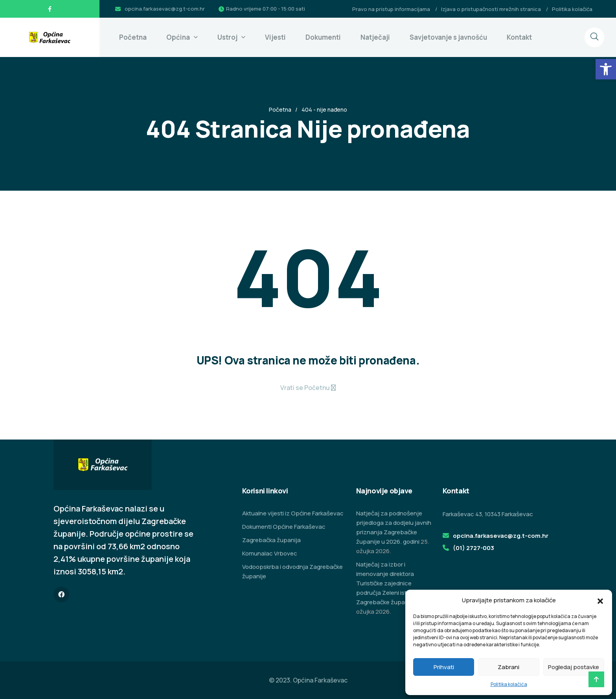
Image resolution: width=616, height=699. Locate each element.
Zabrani (508, 667)
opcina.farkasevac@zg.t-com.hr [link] (165, 9)
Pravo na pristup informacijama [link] (391, 9)
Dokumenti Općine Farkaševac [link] (284, 527)
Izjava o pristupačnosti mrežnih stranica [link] (491, 9)
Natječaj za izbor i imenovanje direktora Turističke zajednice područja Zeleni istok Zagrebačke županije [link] (385, 583)
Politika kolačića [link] (509, 684)
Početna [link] (133, 37)
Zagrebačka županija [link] (271, 540)
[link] (606, 69)
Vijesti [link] (275, 37)
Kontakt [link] (519, 37)
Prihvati (444, 667)
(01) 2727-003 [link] (473, 548)
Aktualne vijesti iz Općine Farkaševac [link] (293, 513)
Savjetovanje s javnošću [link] (448, 37)
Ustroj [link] (227, 37)
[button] (600, 600)
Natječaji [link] (375, 37)
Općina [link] (178, 37)
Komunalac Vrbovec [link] (270, 553)
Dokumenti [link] (323, 37)
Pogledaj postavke (574, 667)
